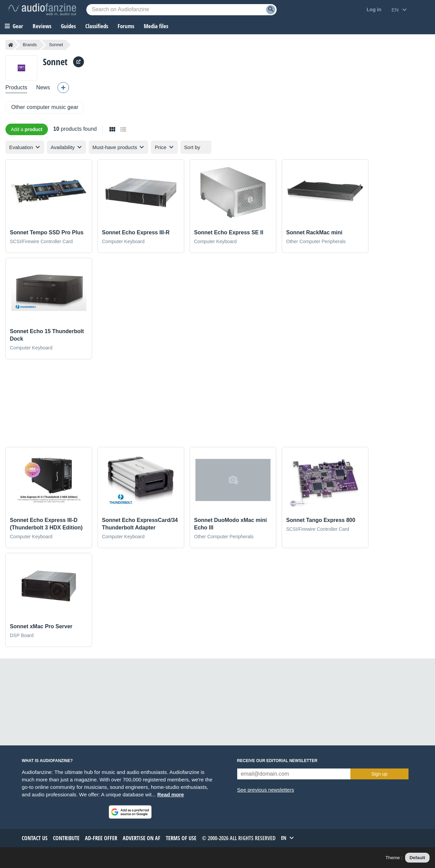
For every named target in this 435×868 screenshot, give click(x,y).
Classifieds (97, 26)
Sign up (379, 774)
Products (16, 87)
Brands (30, 45)
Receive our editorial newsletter (277, 761)
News (43, 87)
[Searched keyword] (181, 10)
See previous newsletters (266, 790)
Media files (156, 26)
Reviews (42, 26)
